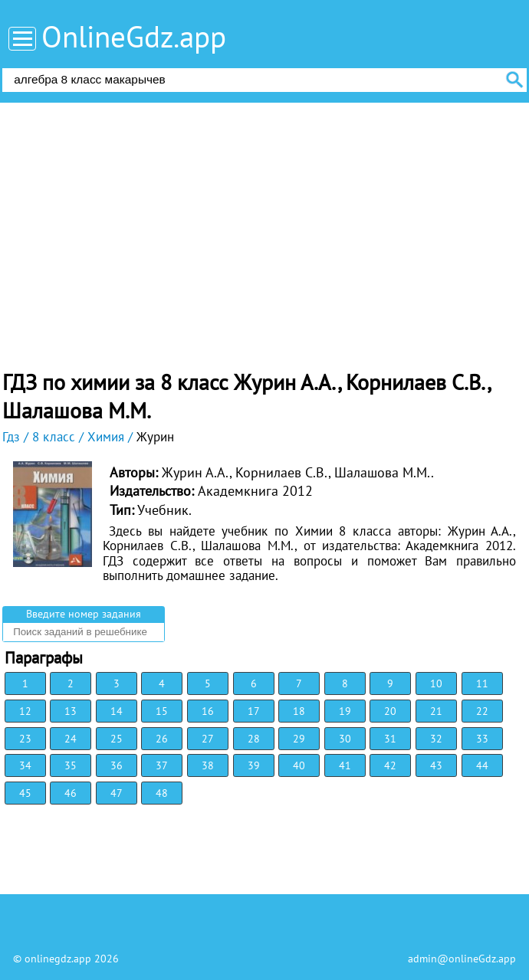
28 (254, 739)
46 (71, 793)
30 (345, 739)
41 (345, 765)
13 (71, 711)
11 (482, 683)
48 (162, 793)
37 (162, 765)
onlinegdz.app (58, 959)
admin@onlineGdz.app (462, 959)
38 (208, 765)
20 (390, 711)
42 (390, 765)
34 (25, 765)
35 (71, 765)
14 (117, 711)
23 (25, 739)
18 (299, 711)
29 (299, 739)
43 (436, 765)
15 (162, 711)
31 (390, 739)
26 (162, 739)
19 (345, 711)
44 (482, 765)
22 (482, 711)
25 (117, 739)
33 (482, 739)
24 (71, 739)
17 (254, 711)
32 (436, 739)
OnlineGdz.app (134, 36)
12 (25, 711)
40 (299, 765)
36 (117, 765)
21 (436, 711)
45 (25, 793)
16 (208, 711)
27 (208, 739)
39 (254, 765)
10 (436, 683)
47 (117, 793)
